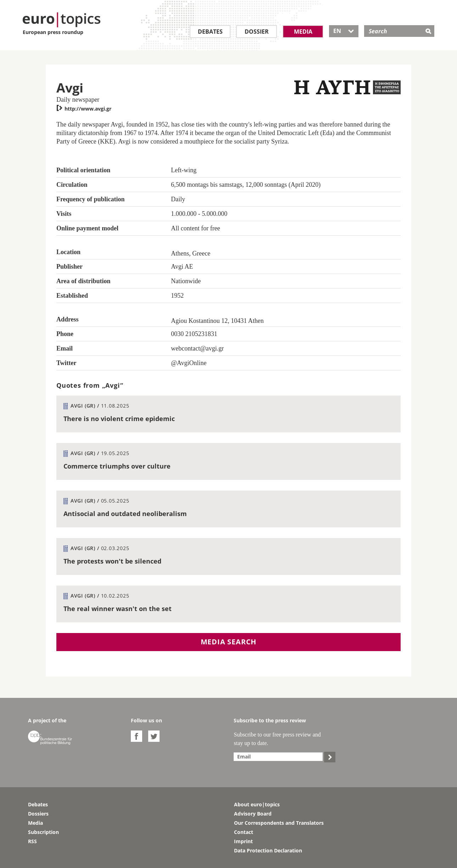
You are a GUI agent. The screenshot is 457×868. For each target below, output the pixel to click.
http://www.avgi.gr (84, 109)
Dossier (257, 32)
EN (344, 31)
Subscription (43, 832)
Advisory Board (253, 814)
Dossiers (38, 814)
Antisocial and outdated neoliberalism (125, 514)
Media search (229, 642)
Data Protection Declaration (268, 850)
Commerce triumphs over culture (117, 466)
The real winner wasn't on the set (118, 609)
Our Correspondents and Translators (279, 823)
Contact (244, 832)
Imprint (243, 841)
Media (303, 32)
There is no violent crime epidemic (119, 419)
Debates (210, 32)
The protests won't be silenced (112, 561)
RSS (32, 841)
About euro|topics (257, 804)
